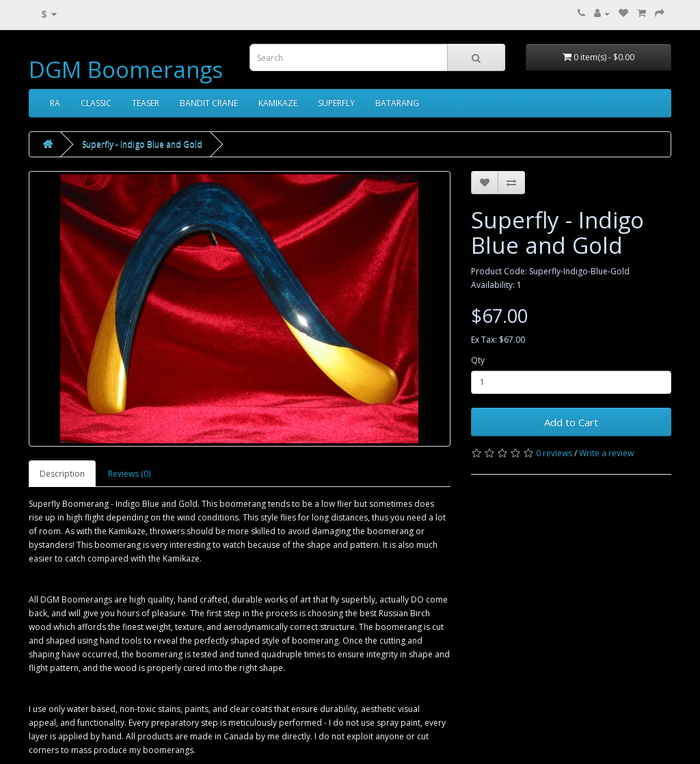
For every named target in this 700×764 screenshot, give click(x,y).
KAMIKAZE (278, 103)
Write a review (606, 453)
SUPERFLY (336, 103)
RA (55, 103)
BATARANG (397, 103)
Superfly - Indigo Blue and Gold (142, 144)
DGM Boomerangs (126, 69)
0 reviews (554, 453)
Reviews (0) (129, 474)
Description (62, 474)
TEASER (146, 103)
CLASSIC (96, 103)
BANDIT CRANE (209, 103)
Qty (478, 360)
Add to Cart (571, 422)
